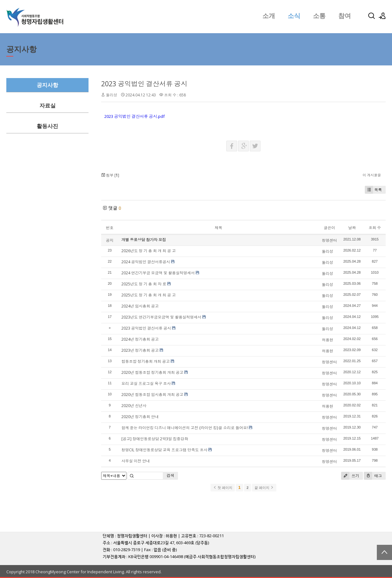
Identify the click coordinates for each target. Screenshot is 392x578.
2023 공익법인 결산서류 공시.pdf (135, 116)
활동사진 (47, 126)
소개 (269, 16)
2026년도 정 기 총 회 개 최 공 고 (149, 251)
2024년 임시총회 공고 (140, 306)
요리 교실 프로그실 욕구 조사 (146, 383)
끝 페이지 (264, 488)
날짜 (352, 228)
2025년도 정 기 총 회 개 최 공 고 (149, 295)
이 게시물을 (372, 175)
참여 (345, 16)
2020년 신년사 (134, 406)
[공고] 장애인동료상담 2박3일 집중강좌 (155, 439)
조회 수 (375, 228)
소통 (319, 16)
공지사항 (47, 85)
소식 (294, 16)
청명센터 (329, 240)
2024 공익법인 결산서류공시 (146, 262)
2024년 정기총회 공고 (140, 339)
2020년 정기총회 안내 (140, 417)
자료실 (48, 106)
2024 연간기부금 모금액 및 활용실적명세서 (158, 273)
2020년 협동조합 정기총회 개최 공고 (152, 372)
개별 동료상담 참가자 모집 (144, 240)
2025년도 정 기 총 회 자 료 (144, 284)
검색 (170, 475)
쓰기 (350, 476)
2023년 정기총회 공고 (140, 350)
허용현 (328, 340)
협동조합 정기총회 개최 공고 (146, 361)
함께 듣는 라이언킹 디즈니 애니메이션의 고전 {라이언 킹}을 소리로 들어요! (185, 428)
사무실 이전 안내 (136, 461)
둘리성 (112, 95)
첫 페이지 (223, 488)
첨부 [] (110, 175)
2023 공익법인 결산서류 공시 (144, 84)
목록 (373, 190)
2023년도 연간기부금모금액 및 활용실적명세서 (161, 317)
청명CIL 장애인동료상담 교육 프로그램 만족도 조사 (164, 450)
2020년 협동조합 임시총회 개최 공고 (152, 395)
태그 (373, 476)
